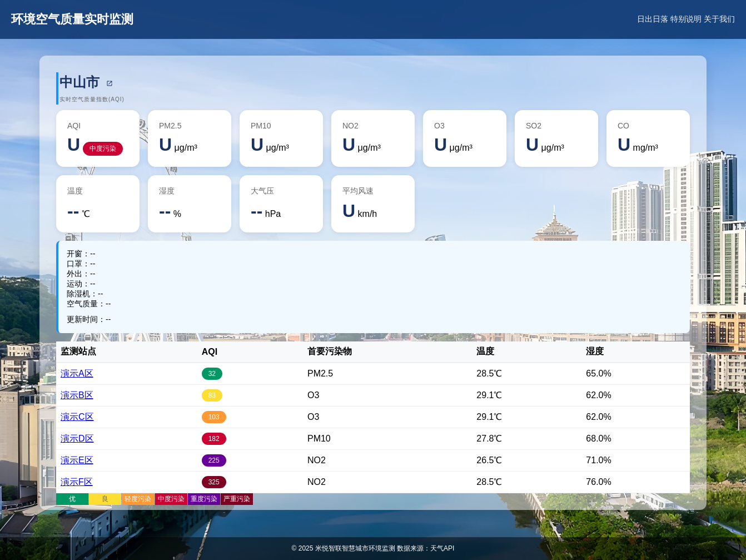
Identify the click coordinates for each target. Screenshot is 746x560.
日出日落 (653, 19)
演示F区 (77, 482)
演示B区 (77, 395)
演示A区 (77, 373)
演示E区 (77, 460)
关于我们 (719, 19)
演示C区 (77, 417)
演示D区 (77, 438)
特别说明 (686, 19)
